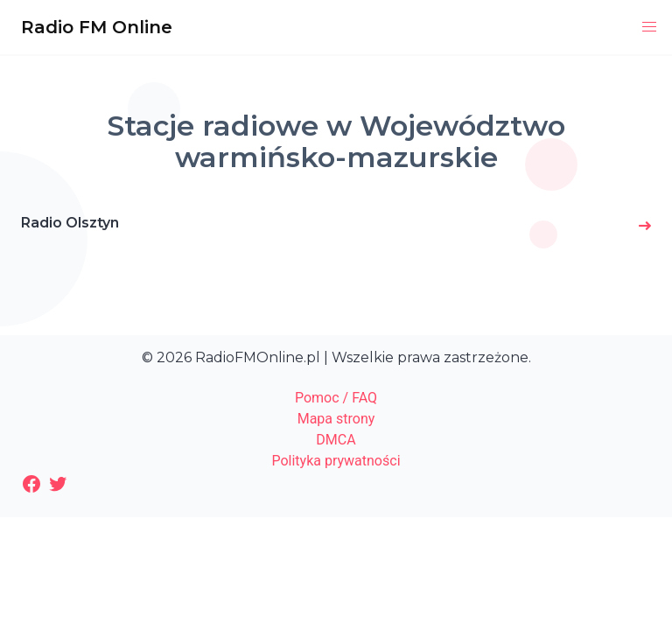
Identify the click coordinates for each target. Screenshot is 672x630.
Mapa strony (336, 419)
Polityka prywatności (336, 461)
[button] (649, 27)
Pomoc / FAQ (336, 398)
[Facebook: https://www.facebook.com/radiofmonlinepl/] (31, 484)
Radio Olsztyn (70, 223)
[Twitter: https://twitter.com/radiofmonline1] (58, 484)
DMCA (336, 440)
